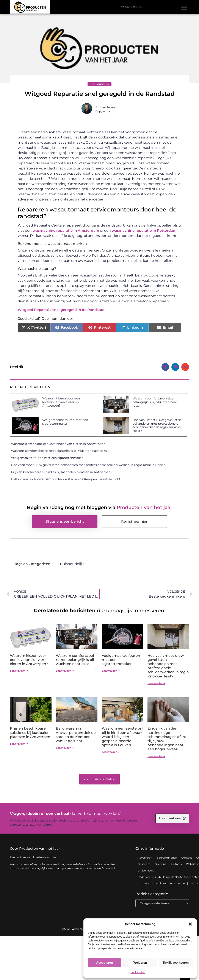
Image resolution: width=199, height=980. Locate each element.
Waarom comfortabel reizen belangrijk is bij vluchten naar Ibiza (155, 402)
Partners (176, 864)
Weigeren (140, 963)
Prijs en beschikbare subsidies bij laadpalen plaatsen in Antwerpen (61, 472)
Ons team (144, 864)
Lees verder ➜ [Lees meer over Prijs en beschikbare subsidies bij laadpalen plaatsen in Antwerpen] (19, 744)
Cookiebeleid (138, 972)
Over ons (160, 864)
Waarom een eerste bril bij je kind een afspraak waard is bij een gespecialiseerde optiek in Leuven (122, 737)
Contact (187, 858)
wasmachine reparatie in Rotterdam (144, 231)
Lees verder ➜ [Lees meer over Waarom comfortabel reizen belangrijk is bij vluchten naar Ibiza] (65, 671)
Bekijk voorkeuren (176, 963)
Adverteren (145, 858)
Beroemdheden (167, 858)
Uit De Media (146, 871)
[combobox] (143, 7)
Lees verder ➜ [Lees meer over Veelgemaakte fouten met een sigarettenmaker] (111, 671)
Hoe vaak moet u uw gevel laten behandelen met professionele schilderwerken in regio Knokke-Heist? (157, 425)
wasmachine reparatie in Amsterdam (66, 231)
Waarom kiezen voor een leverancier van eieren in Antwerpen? (61, 402)
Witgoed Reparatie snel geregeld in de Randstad (61, 310)
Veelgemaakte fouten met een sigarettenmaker (65, 422)
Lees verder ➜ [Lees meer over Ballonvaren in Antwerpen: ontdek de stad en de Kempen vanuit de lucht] (65, 748)
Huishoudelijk (100, 84)
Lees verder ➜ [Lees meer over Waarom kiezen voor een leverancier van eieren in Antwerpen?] (19, 671)
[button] (190, 924)
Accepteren (104, 963)
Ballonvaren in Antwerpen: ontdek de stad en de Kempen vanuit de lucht (66, 479)
